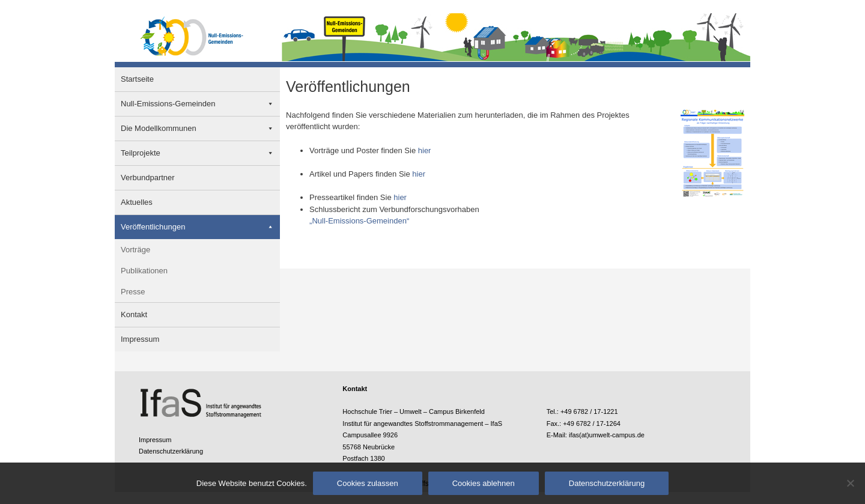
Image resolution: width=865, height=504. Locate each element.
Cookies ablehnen (484, 483)
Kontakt (134, 314)
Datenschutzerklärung (171, 451)
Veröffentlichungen (153, 227)
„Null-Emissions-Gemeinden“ (359, 221)
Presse (133, 292)
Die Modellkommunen (159, 128)
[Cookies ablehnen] (850, 483)
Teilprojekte (141, 153)
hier (425, 150)
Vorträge (135, 250)
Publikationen (144, 271)
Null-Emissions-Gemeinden (168, 104)
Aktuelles (137, 202)
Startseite (137, 79)
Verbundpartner (148, 178)
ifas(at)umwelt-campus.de (607, 435)
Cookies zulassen (368, 483)
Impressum (140, 339)
